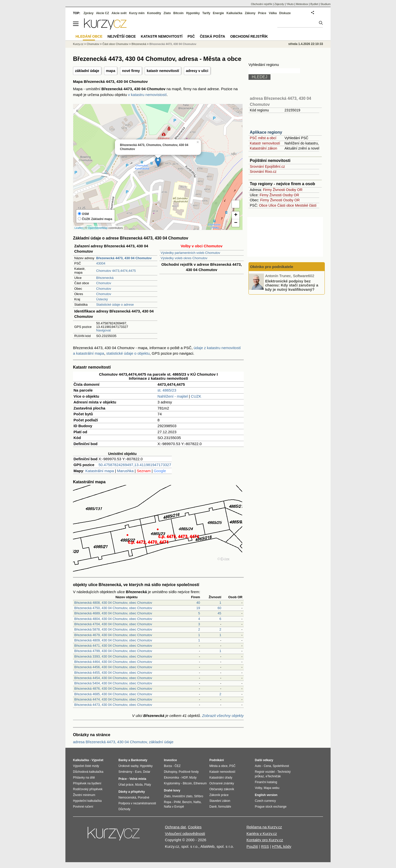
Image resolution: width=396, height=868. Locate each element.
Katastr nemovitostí (265, 143)
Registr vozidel (265, 772)
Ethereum (200, 783)
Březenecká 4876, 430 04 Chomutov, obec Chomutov (113, 689)
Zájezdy (279, 4)
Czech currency (265, 801)
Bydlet (314, 4)
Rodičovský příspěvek (88, 789)
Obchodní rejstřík (262, 4)
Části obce (286, 205)
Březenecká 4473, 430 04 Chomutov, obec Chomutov (113, 705)
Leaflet (79, 228)
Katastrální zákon (263, 148)
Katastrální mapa (100, 471)
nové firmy (131, 71)
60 (219, 608)
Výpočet (97, 760)
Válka (273, 13)
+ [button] (236, 215)
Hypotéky (193, 13)
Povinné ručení (83, 807)
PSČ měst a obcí (263, 138)
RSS (265, 846)
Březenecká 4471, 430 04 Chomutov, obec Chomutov (113, 646)
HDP (185, 778)
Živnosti (279, 190)
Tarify (206, 13)
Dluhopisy (170, 772)
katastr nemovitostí (163, 71)
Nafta (197, 802)
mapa (111, 71)
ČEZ (178, 766)
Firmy (267, 190)
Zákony (250, 13)
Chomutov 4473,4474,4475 (116, 271)
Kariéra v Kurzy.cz (262, 834)
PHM (177, 802)
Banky (123, 760)
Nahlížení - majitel (173, 396)
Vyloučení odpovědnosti (185, 834)
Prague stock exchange (271, 807)
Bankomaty (139, 760)
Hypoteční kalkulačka (87, 801)
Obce (263, 205)
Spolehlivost (281, 766)
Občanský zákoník (222, 789)
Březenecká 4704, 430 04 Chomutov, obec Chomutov (113, 624)
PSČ (191, 36)
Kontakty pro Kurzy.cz (265, 840)
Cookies (195, 827)
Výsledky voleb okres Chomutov (184, 258)
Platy (148, 785)
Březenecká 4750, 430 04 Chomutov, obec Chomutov (113, 608)
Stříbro (199, 796)
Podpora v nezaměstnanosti (137, 803)
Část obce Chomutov (116, 44)
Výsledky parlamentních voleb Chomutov (190, 253)
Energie (218, 13)
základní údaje (87, 71)
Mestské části (306, 205)
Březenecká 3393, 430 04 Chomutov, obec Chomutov (113, 656)
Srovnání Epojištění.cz (267, 166)
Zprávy (89, 13)
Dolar (147, 772)
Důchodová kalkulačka (88, 772)
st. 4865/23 (167, 390)
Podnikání (217, 760)
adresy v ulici (197, 71)
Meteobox (302, 4)
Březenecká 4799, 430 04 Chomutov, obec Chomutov (113, 651)
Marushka (125, 471)
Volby (258, 788)
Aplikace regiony (266, 132)
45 (219, 613)
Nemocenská (127, 798)
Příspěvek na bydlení (87, 783)
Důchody (124, 809)
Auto (258, 766)
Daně (213, 807)
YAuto (290, 4)
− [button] (236, 223)
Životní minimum (84, 795)
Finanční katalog (266, 782)
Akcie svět (119, 13)
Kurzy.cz (78, 44)
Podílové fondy (189, 772)
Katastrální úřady (221, 778)
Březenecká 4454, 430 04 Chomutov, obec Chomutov (113, 678)
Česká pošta (212, 36)
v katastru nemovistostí (147, 95)
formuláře (225, 807)
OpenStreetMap (98, 228)
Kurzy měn (137, 13)
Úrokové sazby (128, 766)
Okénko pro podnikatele (272, 267)
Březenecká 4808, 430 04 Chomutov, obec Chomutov (113, 603)
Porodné (144, 798)
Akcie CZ (102, 13)
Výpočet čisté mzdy (86, 766)
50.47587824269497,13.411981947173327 (135, 465)
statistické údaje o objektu (128, 353)
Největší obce (122, 36)
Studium (326, 4)
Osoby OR (294, 190)
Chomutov (104, 283)
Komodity (154, 13)
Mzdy (193, 778)
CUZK (196, 396)
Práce (262, 13)
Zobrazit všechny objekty (223, 716)
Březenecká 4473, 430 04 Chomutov (173, 44)
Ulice (272, 205)
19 (198, 608)
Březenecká (105, 278)
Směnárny (125, 772)
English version (266, 795)
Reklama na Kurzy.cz (264, 827)
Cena (267, 766)
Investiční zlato (182, 796)
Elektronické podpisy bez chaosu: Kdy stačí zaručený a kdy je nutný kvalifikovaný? (292, 285)
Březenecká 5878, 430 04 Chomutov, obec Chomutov (113, 629)
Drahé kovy (172, 790)
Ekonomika (171, 778)
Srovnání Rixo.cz (263, 172)
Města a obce (218, 766)
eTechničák (273, 776)
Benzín (187, 802)
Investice (170, 760)
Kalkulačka (234, 13)
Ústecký (102, 299)
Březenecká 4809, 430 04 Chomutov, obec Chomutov (113, 640)
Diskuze (285, 13)
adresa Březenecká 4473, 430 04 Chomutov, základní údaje (123, 742)
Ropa (168, 802)
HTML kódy (282, 846)
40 (198, 603)
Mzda (139, 785)
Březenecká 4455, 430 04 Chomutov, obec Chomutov (113, 673)
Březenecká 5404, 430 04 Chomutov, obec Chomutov (113, 683)
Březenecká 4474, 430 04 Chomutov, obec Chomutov (113, 699)
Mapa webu (271, 788)
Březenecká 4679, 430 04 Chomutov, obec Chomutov (113, 635)
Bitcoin (178, 13)
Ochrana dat (175, 827)
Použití (252, 846)
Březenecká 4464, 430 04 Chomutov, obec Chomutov (113, 662)
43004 (101, 263)
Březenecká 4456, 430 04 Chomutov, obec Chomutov (113, 667)
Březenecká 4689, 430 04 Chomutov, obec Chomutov (113, 613)
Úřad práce (126, 785)
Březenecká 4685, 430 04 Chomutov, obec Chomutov (113, 694)
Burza (168, 766)
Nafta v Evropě (174, 807)
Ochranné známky (222, 783)
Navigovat (104, 330)
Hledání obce (89, 36)
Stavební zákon (220, 801)
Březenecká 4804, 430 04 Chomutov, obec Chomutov (113, 619)
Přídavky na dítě (84, 778)
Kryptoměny (172, 783)
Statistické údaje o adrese (115, 305)
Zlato (167, 13)
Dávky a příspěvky (132, 792)
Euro (138, 772)
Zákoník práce (219, 795)
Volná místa (138, 779)
